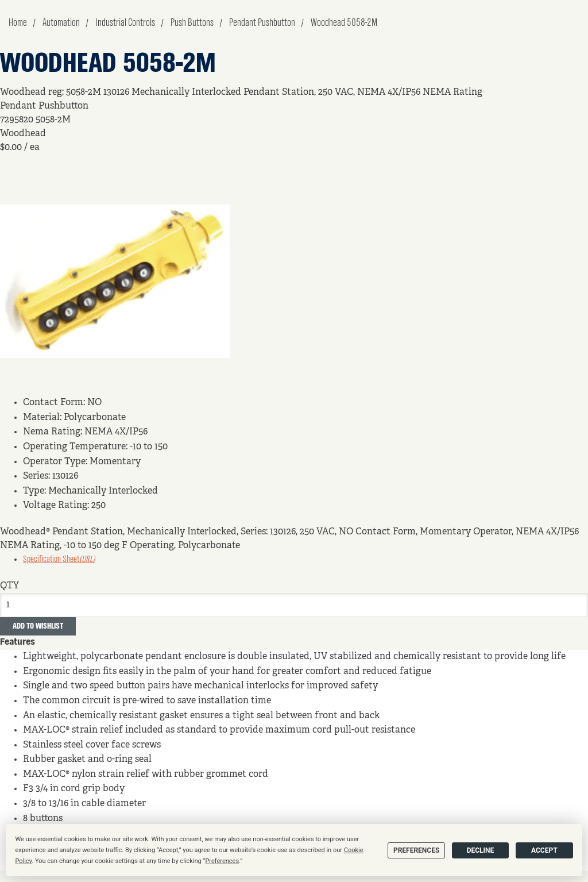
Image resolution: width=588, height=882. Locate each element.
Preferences (416, 850)
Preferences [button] (222, 861)
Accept (544, 850)
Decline (481, 850)
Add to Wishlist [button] (38, 626)
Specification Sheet (59, 560)
